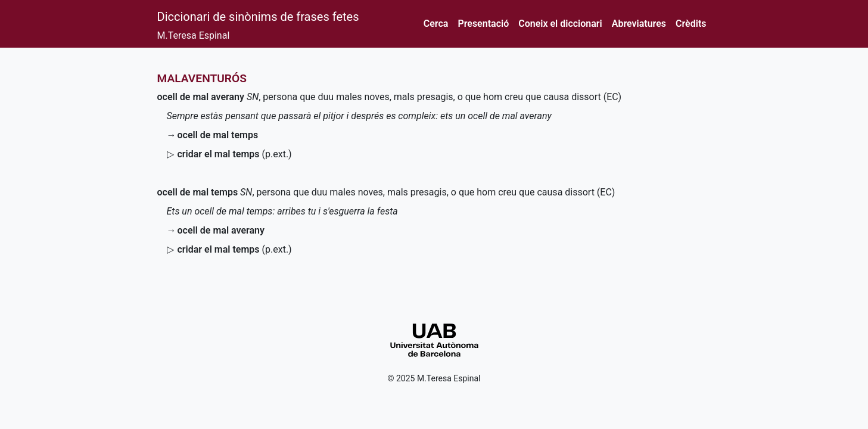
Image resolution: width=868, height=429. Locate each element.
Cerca (436, 24)
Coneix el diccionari (560, 24)
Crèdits (691, 24)
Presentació (483, 24)
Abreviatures (639, 24)
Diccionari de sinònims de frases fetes (258, 17)
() (235, 154)
